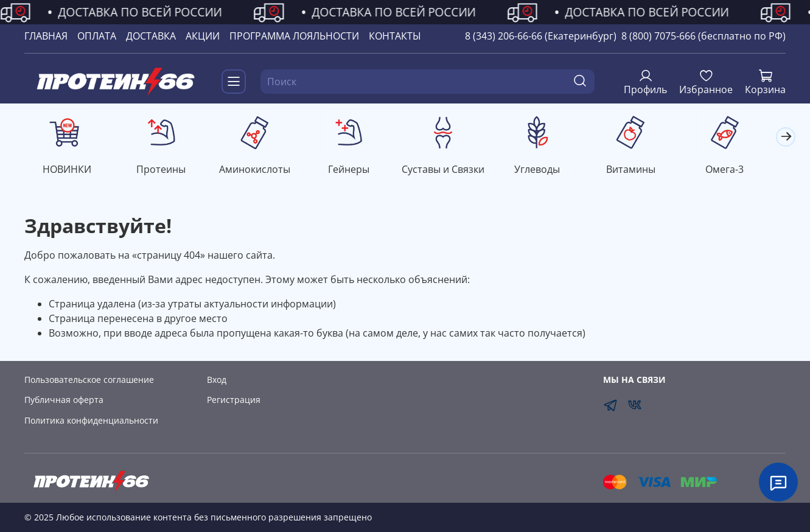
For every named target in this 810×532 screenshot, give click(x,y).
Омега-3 (742, 170)
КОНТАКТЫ (395, 36)
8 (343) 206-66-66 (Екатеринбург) (541, 36)
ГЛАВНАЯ (46, 36)
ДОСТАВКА (151, 36)
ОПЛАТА (97, 36)
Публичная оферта (64, 400)
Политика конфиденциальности (91, 420)
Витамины (645, 170)
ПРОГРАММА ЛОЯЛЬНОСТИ (294, 36)
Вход (217, 380)
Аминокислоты (261, 170)
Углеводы (549, 170)
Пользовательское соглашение (89, 380)
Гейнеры (357, 170)
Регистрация (234, 400)
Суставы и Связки (453, 170)
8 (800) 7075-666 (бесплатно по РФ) (704, 36)
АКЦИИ (203, 36)
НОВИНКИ (68, 170)
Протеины (165, 170)
